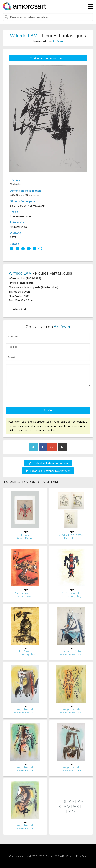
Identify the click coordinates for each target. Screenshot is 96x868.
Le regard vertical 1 (25, 825)
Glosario (70, 856)
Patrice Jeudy (71, 538)
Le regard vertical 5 (25, 709)
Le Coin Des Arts (25, 596)
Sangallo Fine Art (25, 538)
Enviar (48, 410)
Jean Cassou (25, 651)
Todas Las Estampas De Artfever (48, 471)
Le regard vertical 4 (71, 709)
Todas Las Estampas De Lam (48, 463)
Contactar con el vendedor (48, 58)
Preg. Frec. (82, 856)
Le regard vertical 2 (71, 767)
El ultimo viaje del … (71, 593)
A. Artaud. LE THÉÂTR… (71, 535)
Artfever (58, 41)
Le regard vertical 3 (25, 767)
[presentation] (36, 397)
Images (25, 535)
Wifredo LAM (24, 36)
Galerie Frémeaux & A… (71, 654)
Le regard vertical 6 (71, 651)
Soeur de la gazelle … (25, 593)
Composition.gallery (71, 596)
